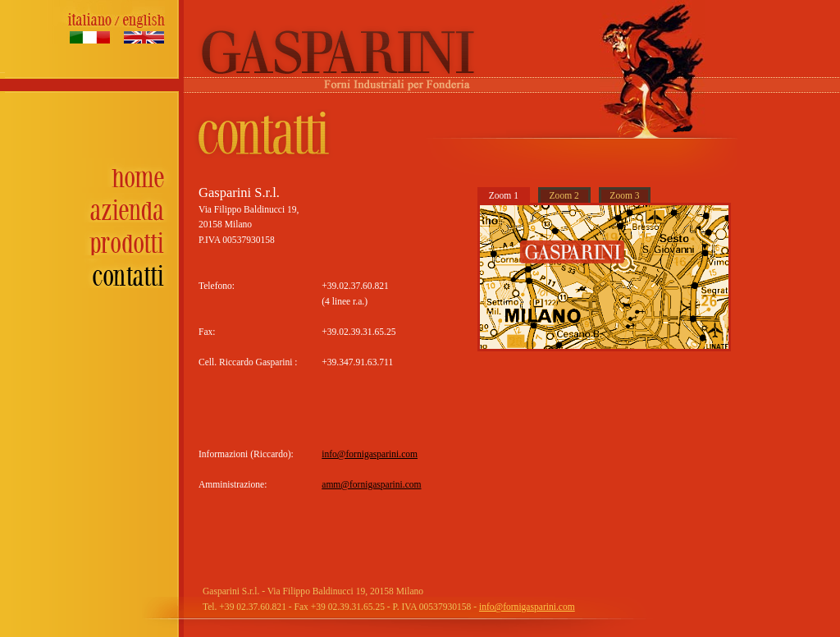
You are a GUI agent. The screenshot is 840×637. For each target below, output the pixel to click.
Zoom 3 (624, 196)
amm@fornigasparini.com (371, 485)
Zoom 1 (504, 196)
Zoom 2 (564, 196)
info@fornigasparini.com (370, 454)
